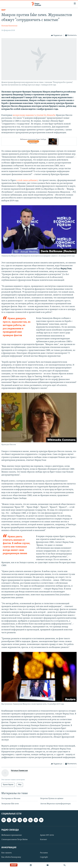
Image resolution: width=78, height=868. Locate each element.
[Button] (57, 35)
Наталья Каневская (9, 26)
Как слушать (6, 853)
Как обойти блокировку (11, 857)
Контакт (43, 840)
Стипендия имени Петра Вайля (14, 840)
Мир (3, 10)
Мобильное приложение (12, 835)
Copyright (44, 857)
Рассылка (44, 853)
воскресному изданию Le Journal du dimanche (34, 115)
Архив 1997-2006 (47, 835)
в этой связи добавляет (27, 180)
